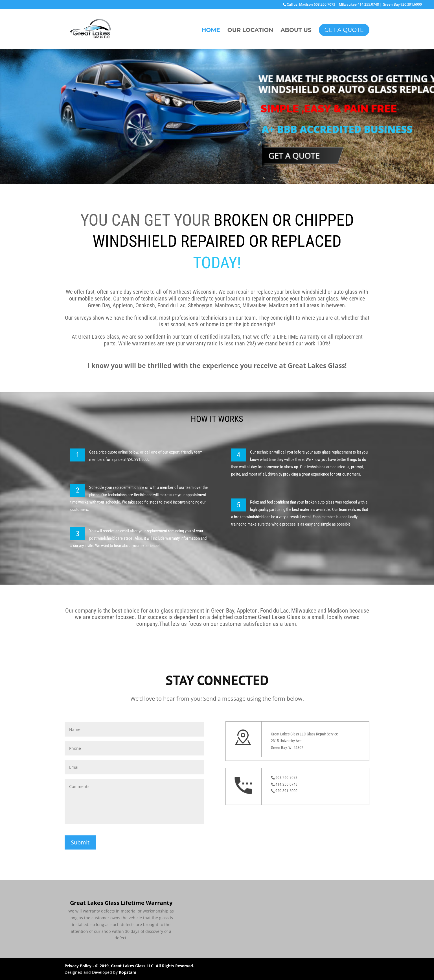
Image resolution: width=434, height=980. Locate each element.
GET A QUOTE (344, 30)
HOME (211, 31)
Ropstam (128, 972)
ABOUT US (296, 31)
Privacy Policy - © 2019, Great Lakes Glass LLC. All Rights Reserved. (129, 966)
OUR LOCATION (250, 31)
